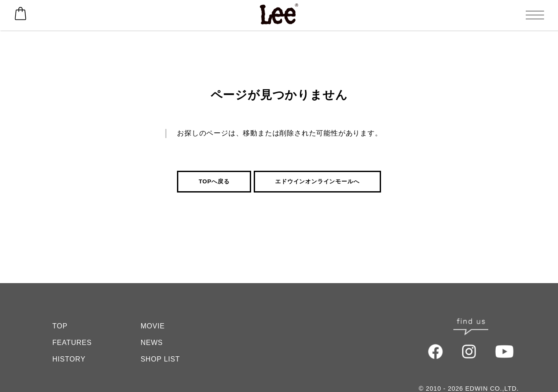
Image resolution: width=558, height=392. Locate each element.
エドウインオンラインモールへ (317, 181)
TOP (60, 309)
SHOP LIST (160, 342)
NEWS (151, 325)
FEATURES (72, 325)
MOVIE (153, 309)
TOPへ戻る (214, 181)
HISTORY (69, 342)
